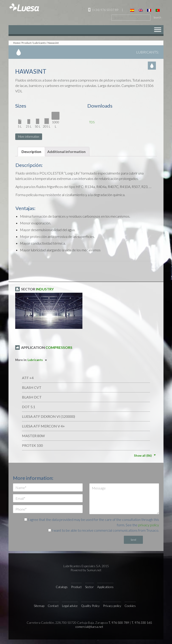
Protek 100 (32, 445)
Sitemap (39, 606)
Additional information (66, 152)
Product (27, 43)
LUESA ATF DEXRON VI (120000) (48, 416)
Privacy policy (112, 606)
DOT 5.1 (29, 407)
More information (29, 137)
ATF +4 (28, 378)
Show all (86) (145, 456)
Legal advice (70, 606)
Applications (105, 587)
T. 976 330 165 (142, 623)
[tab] (31, 152)
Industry (45, 289)
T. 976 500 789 (119, 623)
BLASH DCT (32, 397)
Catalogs (62, 587)
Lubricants (40, 43)
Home (17, 43)
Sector (89, 587)
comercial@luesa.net (89, 627)
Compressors (59, 347)
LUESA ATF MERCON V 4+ (43, 426)
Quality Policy (90, 606)
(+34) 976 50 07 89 (103, 10)
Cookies (130, 606)
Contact (53, 606)
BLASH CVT (32, 387)
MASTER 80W (33, 436)
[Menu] (158, 30)
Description (31, 152)
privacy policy (149, 525)
